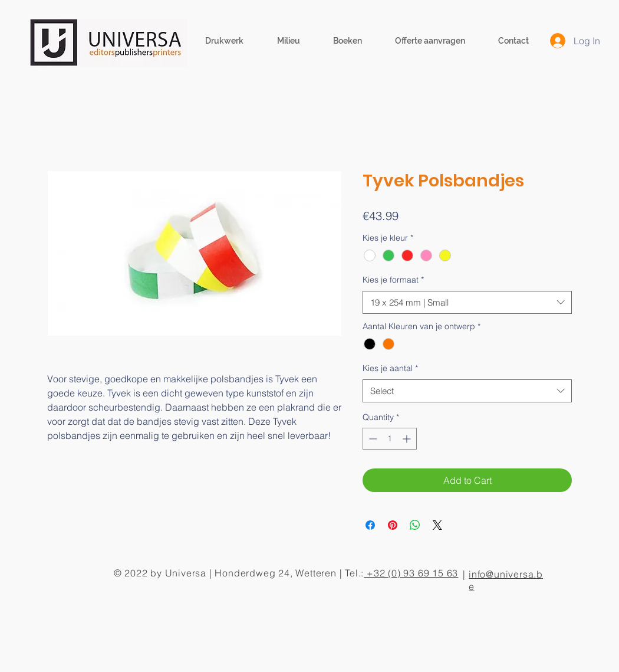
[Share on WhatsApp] (415, 525)
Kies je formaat (393, 280)
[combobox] (467, 302)
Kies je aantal (390, 368)
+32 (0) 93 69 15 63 (411, 573)
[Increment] (408, 439)
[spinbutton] (390, 439)
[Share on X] (437, 525)
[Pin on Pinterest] (393, 525)
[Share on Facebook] (370, 525)
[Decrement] (372, 439)
